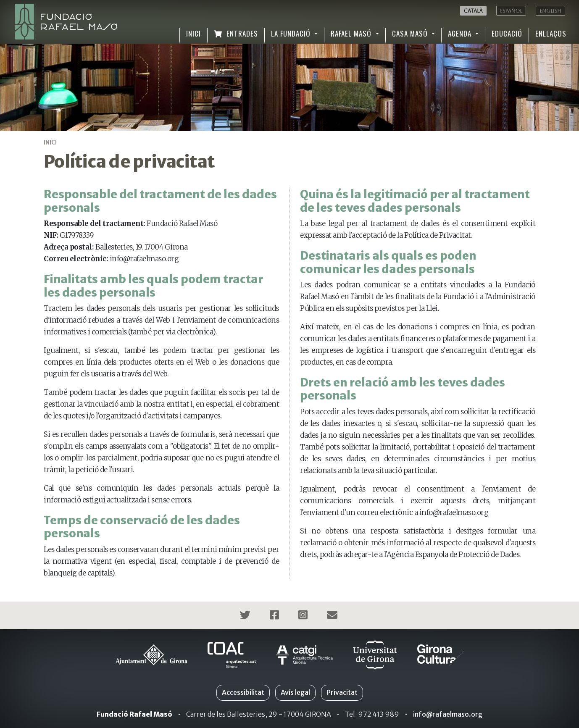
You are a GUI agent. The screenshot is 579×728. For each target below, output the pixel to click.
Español (511, 11)
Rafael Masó (352, 33)
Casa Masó (411, 33)
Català (473, 11)
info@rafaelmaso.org (448, 714)
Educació (507, 33)
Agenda (461, 33)
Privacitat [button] (342, 692)
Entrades (236, 33)
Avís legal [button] (295, 692)
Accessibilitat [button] (243, 692)
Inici (193, 33)
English (550, 11)
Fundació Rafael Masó (134, 714)
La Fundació (292, 33)
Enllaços (551, 33)
